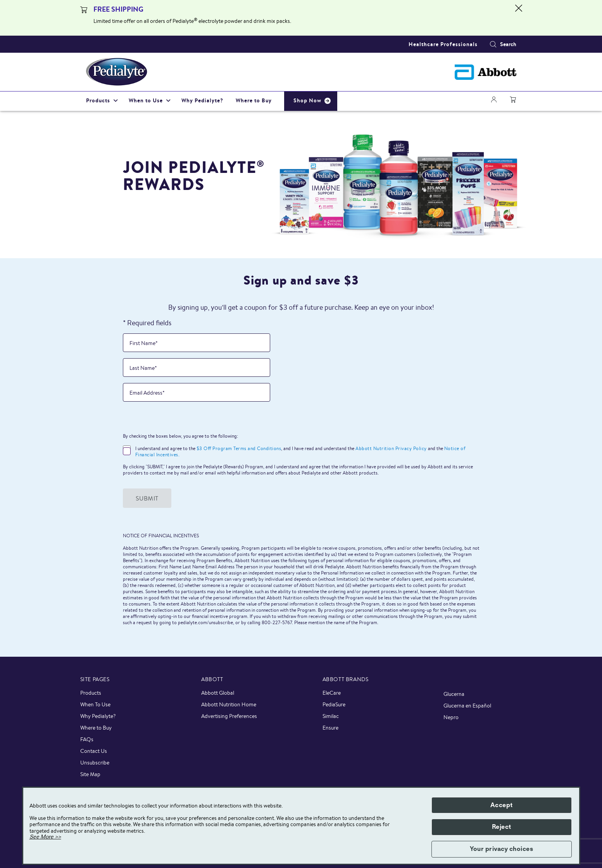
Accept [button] (502, 805)
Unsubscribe (95, 763)
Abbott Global (218, 693)
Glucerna (454, 694)
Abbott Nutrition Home (229, 704)
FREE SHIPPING (118, 9)
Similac (331, 716)
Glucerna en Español (467, 706)
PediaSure (334, 704)
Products (91, 693)
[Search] (493, 44)
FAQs (87, 739)
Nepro (451, 717)
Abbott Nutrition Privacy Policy (391, 448)
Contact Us (94, 751)
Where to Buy (96, 728)
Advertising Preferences (229, 716)
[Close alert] (519, 18)
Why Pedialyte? (98, 716)
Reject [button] (502, 827)
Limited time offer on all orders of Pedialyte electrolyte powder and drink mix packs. (192, 21)
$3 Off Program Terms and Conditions (239, 448)
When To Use (95, 704)
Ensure (330, 728)
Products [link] (98, 100)
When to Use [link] (146, 100)
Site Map (90, 774)
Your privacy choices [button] (501, 849)
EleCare (332, 693)
